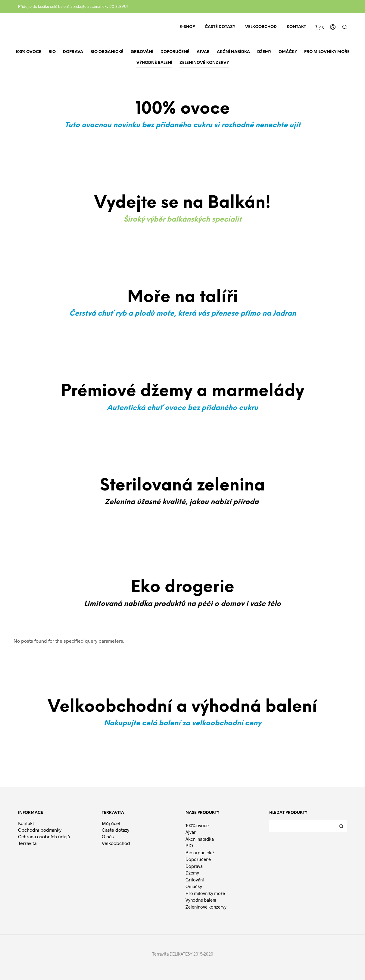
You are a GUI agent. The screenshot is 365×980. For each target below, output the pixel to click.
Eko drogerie (182, 588)
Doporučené (198, 859)
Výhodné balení (201, 900)
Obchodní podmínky (40, 830)
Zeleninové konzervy (206, 907)
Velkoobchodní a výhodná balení (182, 707)
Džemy (192, 873)
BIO (189, 846)
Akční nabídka (200, 839)
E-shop (187, 27)
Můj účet (111, 823)
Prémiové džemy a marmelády (182, 392)
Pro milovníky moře (205, 893)
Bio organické (200, 852)
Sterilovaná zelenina (182, 486)
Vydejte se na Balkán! (182, 203)
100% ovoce (197, 825)
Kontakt (296, 27)
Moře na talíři (183, 298)
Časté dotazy (220, 27)
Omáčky (194, 886)
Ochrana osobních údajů (44, 836)
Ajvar (191, 832)
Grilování (195, 880)
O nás (108, 836)
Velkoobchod (261, 27)
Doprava (194, 866)
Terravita (27, 843)
